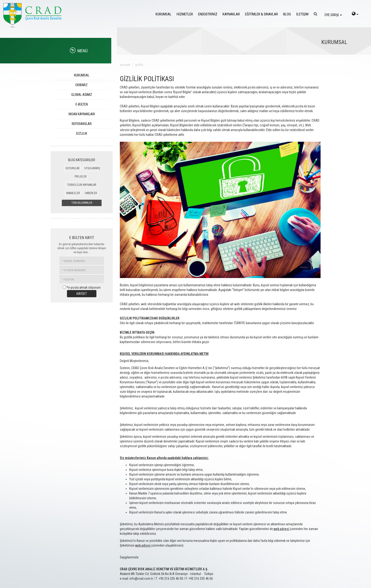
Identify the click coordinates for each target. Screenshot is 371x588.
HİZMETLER (185, 14)
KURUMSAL (163, 14)
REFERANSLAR (82, 124)
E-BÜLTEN (82, 104)
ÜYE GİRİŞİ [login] (333, 15)
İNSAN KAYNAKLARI (82, 114)
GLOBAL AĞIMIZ (82, 95)
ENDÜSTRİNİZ (208, 14)
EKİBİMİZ (82, 85)
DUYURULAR (72, 168)
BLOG (287, 14)
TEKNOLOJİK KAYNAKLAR (82, 185)
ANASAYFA (125, 65)
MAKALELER (73, 193)
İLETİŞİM (302, 14)
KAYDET (82, 294)
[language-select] (355, 14)
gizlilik (139, 65)
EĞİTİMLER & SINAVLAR (261, 14)
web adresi (281, 529)
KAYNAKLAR (231, 14)
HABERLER (91, 193)
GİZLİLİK (82, 133)
